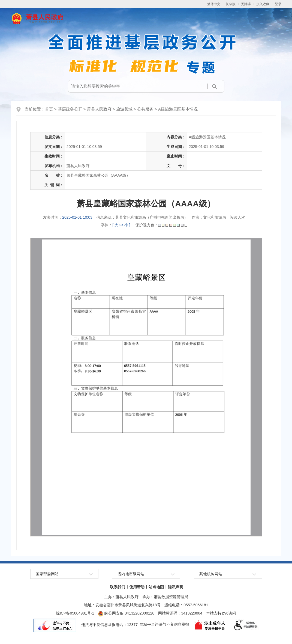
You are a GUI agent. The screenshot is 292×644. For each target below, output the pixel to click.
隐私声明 (176, 587)
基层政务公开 (70, 109)
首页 (49, 109)
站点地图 (156, 587)
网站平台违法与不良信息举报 (164, 625)
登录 (278, 4)
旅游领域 (124, 109)
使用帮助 (137, 587)
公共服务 (145, 109)
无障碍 (246, 4)
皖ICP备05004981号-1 (75, 613)
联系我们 (118, 587)
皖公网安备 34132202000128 (126, 613)
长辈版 (231, 4)
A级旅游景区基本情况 (178, 109)
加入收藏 (263, 4)
